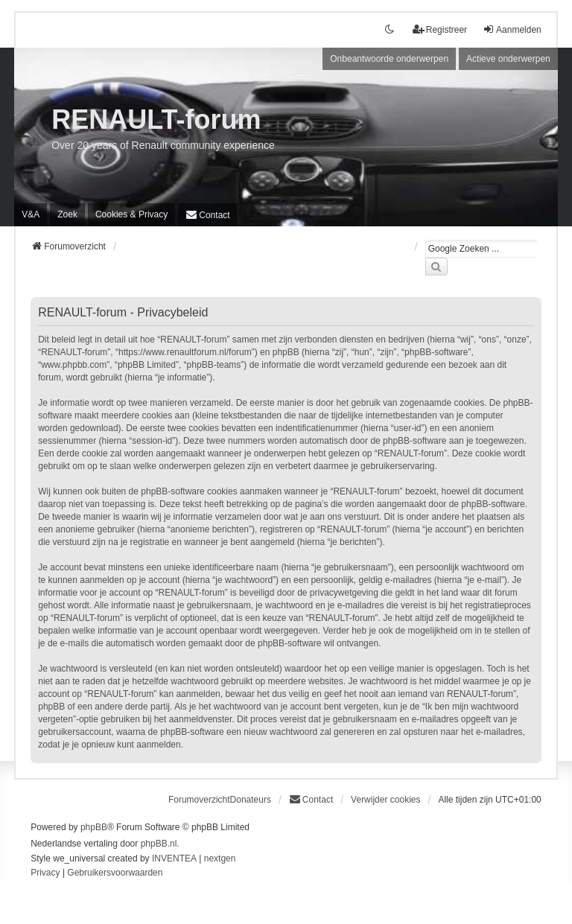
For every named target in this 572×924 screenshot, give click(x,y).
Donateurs (251, 800)
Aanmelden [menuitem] (512, 29)
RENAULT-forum (156, 120)
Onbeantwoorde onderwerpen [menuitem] (389, 59)
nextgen (220, 858)
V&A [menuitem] (31, 214)
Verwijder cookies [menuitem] (385, 800)
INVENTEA (174, 858)
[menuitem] (131, 214)
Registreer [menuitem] (440, 29)
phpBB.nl (159, 844)
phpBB (94, 827)
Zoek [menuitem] (67, 214)
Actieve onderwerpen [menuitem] (508, 59)
